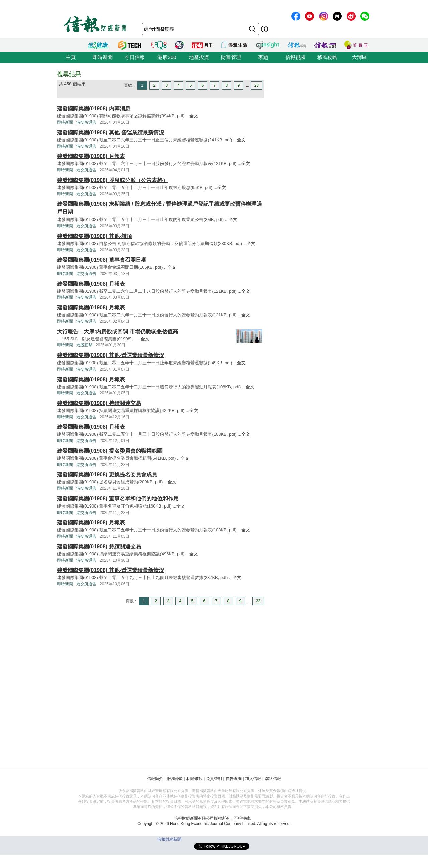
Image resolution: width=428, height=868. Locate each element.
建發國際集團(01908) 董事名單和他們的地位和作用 (118, 499)
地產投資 (199, 57)
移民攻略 (327, 57)
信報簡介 (155, 779)
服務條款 (175, 779)
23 (257, 85)
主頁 (71, 57)
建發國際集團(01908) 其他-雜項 (94, 236)
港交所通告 (86, 122)
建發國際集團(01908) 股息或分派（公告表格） (112, 180)
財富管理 (231, 57)
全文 (194, 116)
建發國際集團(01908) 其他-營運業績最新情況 (111, 132)
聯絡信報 (273, 779)
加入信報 (253, 779)
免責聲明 (214, 779)
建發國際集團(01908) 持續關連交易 (99, 403)
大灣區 (360, 57)
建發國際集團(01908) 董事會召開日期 (102, 260)
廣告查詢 (234, 779)
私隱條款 (194, 779)
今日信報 (135, 57)
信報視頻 (295, 57)
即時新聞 (103, 57)
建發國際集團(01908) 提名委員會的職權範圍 (110, 451)
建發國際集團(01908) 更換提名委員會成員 (107, 475)
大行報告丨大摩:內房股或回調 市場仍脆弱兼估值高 (117, 332)
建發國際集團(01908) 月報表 (91, 156)
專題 (263, 57)
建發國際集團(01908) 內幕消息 (94, 108)
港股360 (167, 57)
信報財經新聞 (169, 839)
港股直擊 (84, 345)
